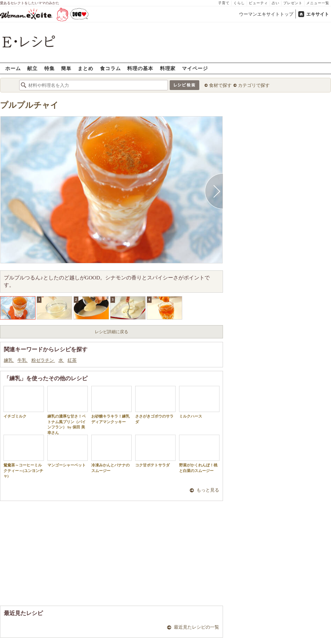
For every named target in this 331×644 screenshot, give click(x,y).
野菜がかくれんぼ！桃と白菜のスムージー (199, 454)
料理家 (168, 68)
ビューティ (258, 3)
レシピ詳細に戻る (111, 332)
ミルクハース (199, 402)
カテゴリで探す (254, 85)
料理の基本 (140, 68)
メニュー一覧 (318, 3)
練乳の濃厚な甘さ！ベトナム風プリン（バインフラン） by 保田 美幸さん (68, 410)
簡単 (66, 68)
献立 (32, 68)
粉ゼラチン (43, 360)
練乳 (9, 360)
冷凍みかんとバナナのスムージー (111, 454)
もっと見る (208, 490)
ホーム (13, 68)
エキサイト (318, 14)
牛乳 (22, 360)
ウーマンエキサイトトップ (266, 14)
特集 (49, 68)
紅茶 (72, 360)
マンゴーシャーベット (68, 451)
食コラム (110, 68)
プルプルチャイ (29, 105)
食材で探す (220, 85)
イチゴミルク (24, 402)
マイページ (195, 68)
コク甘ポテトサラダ (155, 451)
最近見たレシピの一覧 (197, 627)
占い (276, 3)
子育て (224, 3)
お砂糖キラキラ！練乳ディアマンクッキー (111, 405)
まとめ (86, 68)
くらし (239, 3)
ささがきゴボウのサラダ (155, 405)
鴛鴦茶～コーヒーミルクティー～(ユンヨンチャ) (24, 456)
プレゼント (293, 3)
